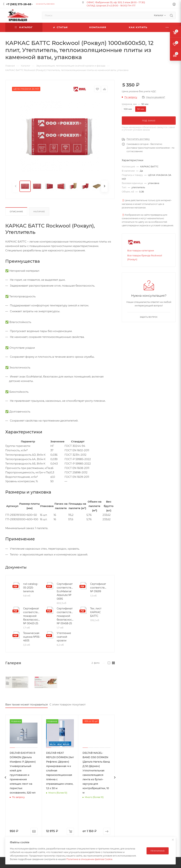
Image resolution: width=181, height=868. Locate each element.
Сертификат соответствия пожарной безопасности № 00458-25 (65, 616)
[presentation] (5, 777)
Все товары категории (141, 250)
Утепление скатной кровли (64, 637)
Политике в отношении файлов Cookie (89, 859)
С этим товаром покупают (68, 704)
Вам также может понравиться (27, 704)
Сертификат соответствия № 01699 (99, 588)
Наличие (39, 212)
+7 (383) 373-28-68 (19, 4)
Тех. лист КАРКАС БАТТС (96, 612)
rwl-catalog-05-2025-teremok (31, 588)
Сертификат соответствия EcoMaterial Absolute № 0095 (65, 591)
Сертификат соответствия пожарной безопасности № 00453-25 (32, 616)
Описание (16, 212)
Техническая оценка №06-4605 (32, 637)
